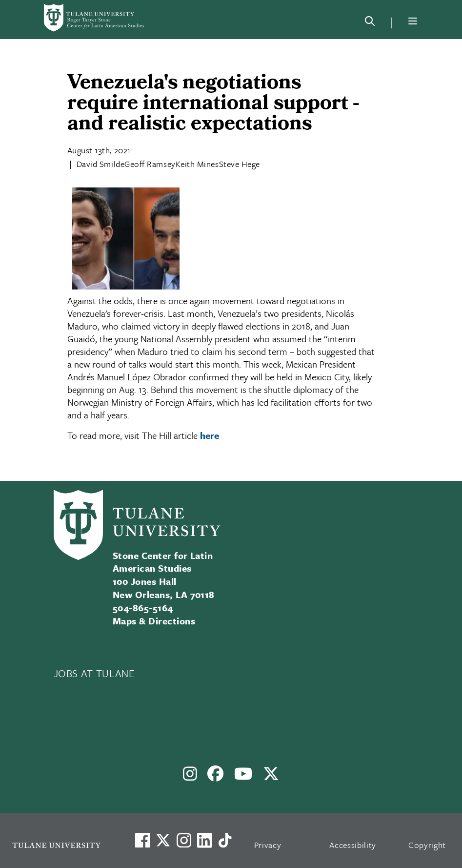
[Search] (370, 23)
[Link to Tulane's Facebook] (184, 840)
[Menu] (413, 21)
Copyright (427, 845)
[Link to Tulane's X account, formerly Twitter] (163, 840)
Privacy (268, 845)
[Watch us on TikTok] (225, 840)
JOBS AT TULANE (94, 673)
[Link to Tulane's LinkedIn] (204, 840)
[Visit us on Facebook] (142, 840)
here (210, 435)
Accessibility (353, 845)
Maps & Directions (154, 621)
